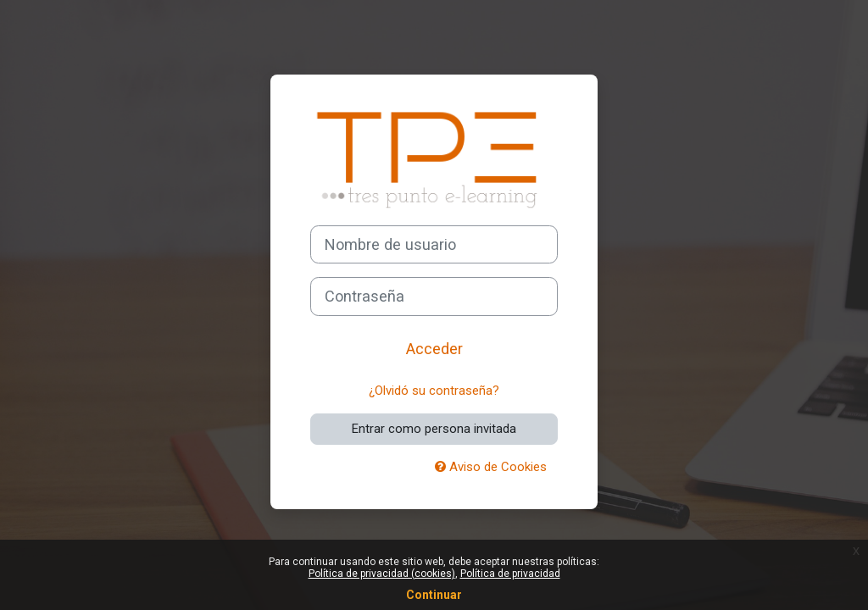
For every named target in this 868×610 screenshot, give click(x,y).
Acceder (434, 349)
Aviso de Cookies (491, 467)
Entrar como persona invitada (434, 429)
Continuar (434, 595)
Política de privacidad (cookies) (382, 574)
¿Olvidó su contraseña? (434, 391)
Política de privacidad (510, 574)
